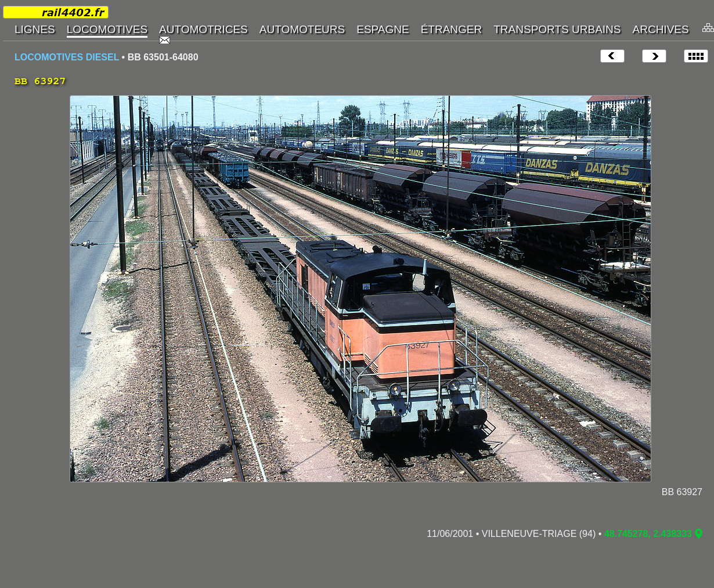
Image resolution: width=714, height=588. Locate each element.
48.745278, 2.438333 (648, 534)
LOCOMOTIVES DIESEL (67, 57)
